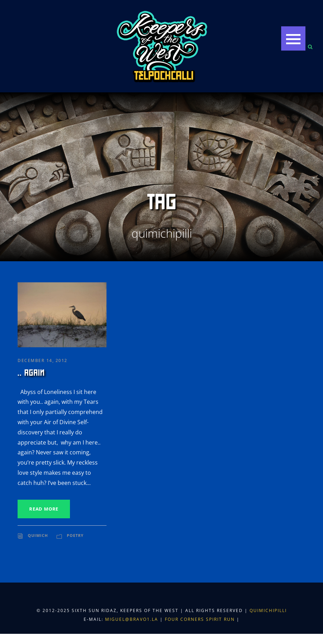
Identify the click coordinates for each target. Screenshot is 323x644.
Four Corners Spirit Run (201, 619)
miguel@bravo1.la (132, 619)
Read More (44, 509)
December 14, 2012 (43, 360)
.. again (31, 373)
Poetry (75, 535)
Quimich (38, 535)
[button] (293, 38)
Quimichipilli (268, 610)
